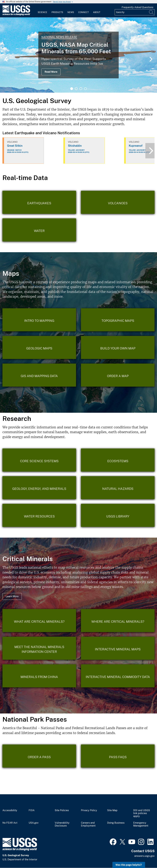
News (71, 12)
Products (57, 12)
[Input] (135, 12)
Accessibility (10, 810)
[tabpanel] (78, 55)
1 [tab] (72, 89)
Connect (83, 12)
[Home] (16, 15)
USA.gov (34, 823)
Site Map (112, 810)
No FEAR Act (10, 823)
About (97, 12)
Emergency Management (141, 824)
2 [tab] (76, 89)
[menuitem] (42, 10)
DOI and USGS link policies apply (142, 813)
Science (42, 12)
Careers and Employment (88, 824)
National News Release (59, 37)
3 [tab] (81, 89)
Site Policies (62, 810)
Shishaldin (75, 146)
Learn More (12, 596)
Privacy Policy (89, 810)
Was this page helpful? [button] (129, 865)
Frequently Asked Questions (137, 7)
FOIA (32, 810)
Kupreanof (136, 146)
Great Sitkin (15, 146)
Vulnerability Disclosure (62, 824)
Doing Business (116, 823)
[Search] (151, 12)
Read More (51, 72)
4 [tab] (85, 89)
